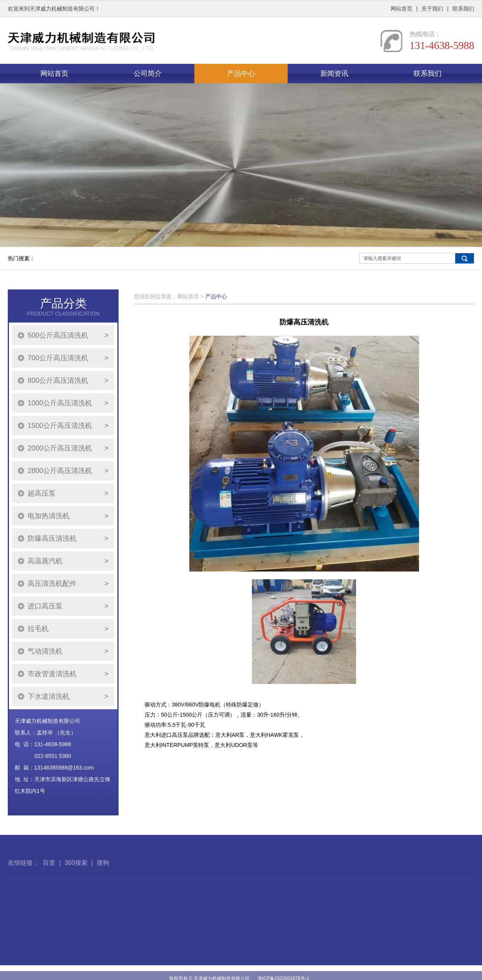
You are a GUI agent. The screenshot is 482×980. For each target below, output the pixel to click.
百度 (49, 878)
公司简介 (148, 74)
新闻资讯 (334, 74)
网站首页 (402, 9)
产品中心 (241, 74)
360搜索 (76, 878)
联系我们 (463, 9)
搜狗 (103, 878)
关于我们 (432, 9)
